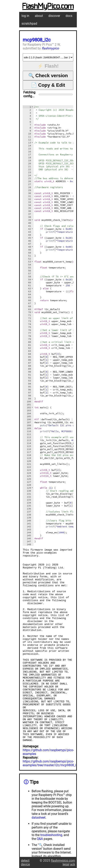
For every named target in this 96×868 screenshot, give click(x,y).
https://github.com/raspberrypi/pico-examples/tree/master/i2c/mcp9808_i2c (51, 802)
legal (66, 864)
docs (69, 16)
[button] (32, 107)
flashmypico (50, 48)
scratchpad (29, 24)
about (39, 16)
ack (73, 864)
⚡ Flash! (48, 66)
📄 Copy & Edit (48, 85)
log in (25, 16)
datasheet (39, 856)
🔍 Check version (48, 75)
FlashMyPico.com (48, 7)
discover (54, 16)
